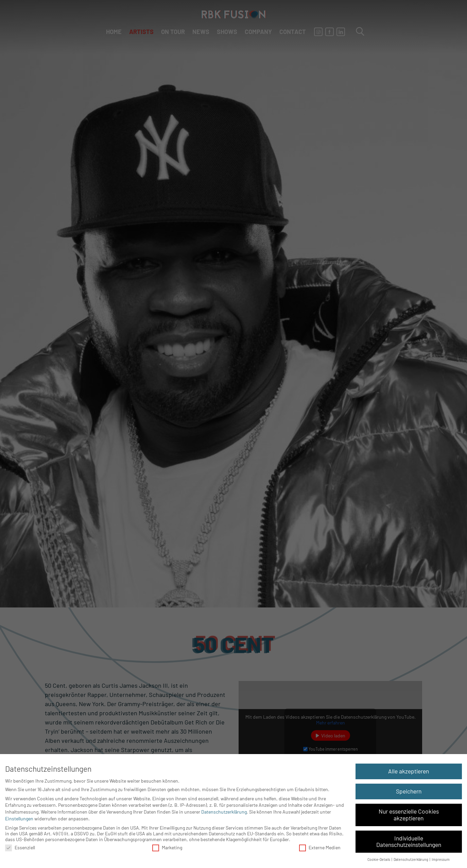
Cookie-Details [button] (379, 859)
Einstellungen (19, 819)
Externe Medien (320, 847)
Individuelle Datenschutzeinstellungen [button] (409, 841)
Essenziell (20, 847)
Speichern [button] (409, 791)
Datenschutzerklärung (224, 812)
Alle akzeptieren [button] (409, 771)
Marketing (167, 847)
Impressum (441, 859)
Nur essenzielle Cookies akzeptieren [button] (409, 815)
